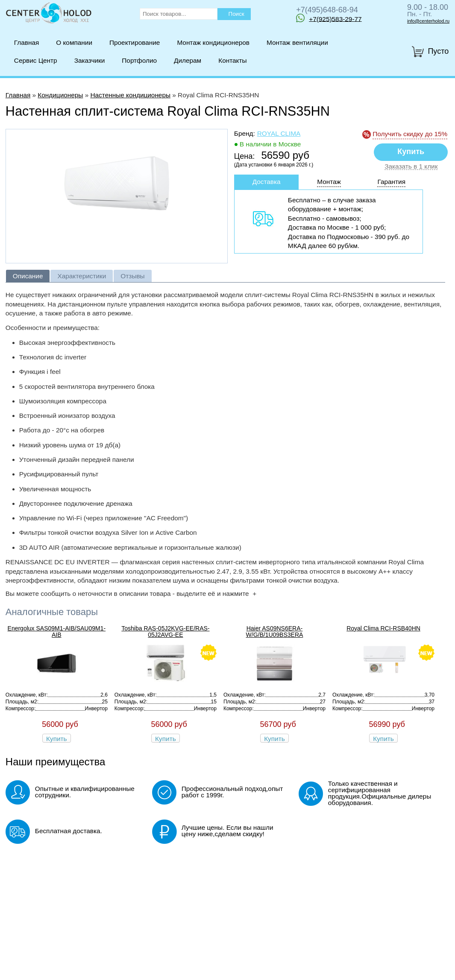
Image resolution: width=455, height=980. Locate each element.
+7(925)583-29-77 (329, 18)
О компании (74, 42)
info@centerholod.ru (428, 21)
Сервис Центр (36, 60)
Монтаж (329, 182)
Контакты (232, 60)
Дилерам (188, 60)
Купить (57, 739)
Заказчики (90, 60)
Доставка (267, 182)
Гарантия (391, 182)
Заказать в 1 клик (411, 166)
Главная (26, 42)
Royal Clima (279, 133)
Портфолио (139, 60)
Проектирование (135, 42)
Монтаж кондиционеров (213, 42)
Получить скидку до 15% (410, 134)
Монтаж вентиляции (297, 42)
